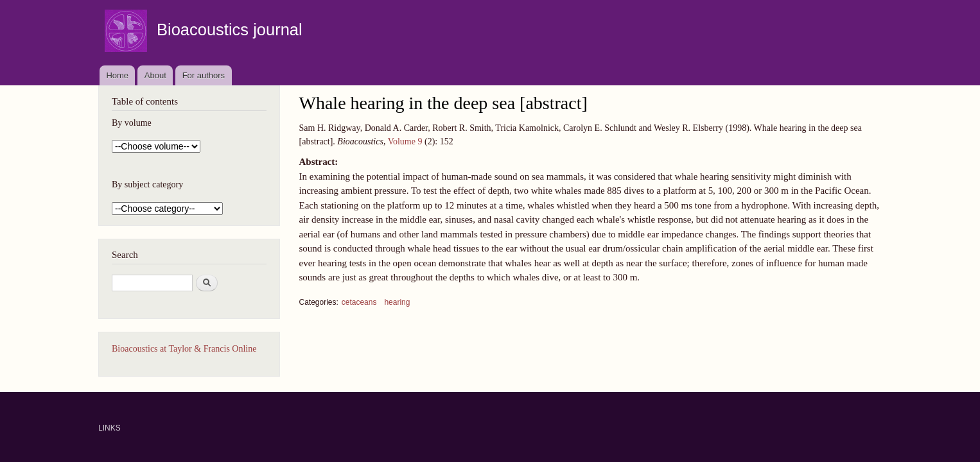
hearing (397, 302)
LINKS (109, 428)
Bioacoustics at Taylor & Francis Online (184, 349)
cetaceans (359, 302)
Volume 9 (405, 141)
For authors (204, 75)
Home (117, 75)
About (155, 75)
